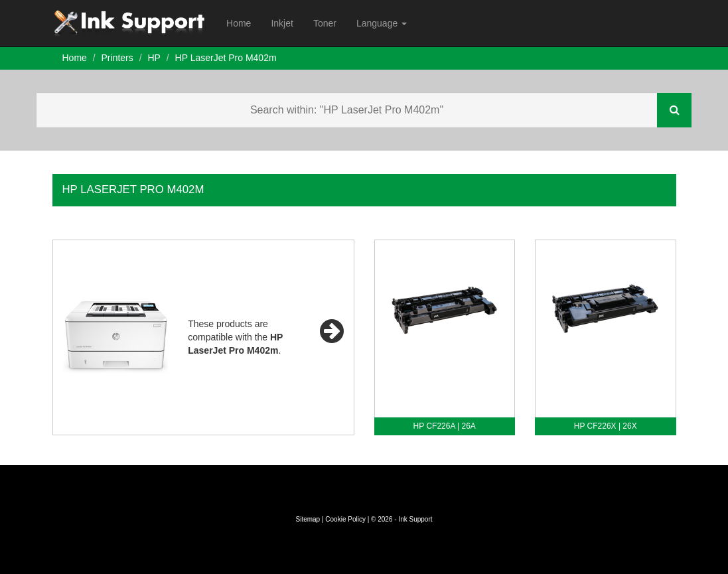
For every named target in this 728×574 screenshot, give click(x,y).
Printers (117, 58)
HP (154, 58)
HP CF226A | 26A (445, 426)
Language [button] (382, 23)
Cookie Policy (345, 519)
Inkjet (282, 23)
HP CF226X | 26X (606, 426)
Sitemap (308, 519)
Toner (325, 23)
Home (239, 23)
